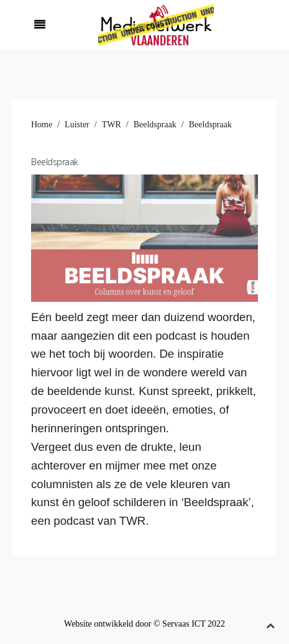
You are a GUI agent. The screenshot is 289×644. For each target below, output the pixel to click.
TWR (112, 125)
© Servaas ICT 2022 (189, 624)
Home (42, 125)
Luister (77, 125)
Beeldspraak (155, 125)
